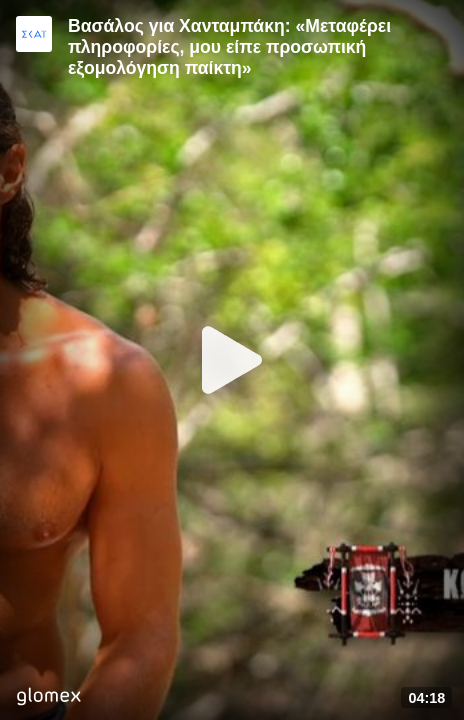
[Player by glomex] (48, 698)
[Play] (232, 360)
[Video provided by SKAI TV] (34, 34)
